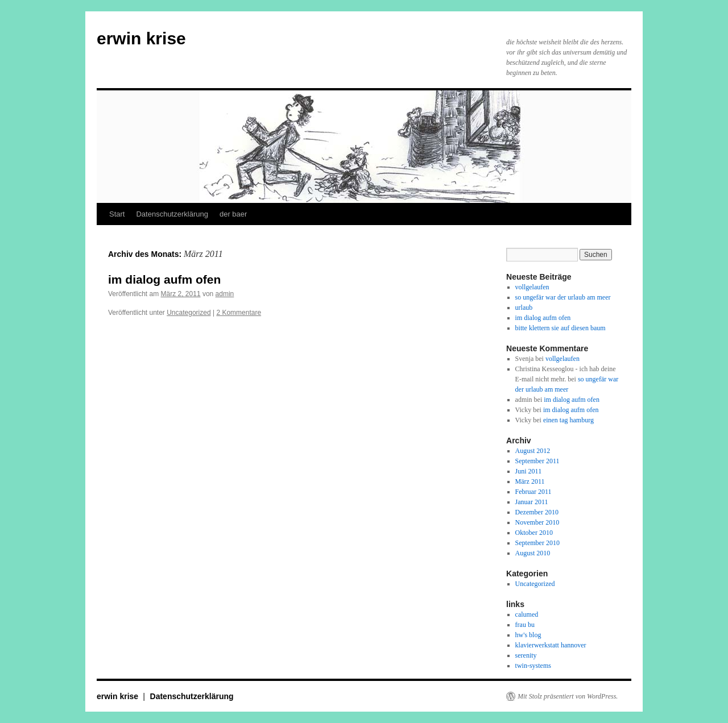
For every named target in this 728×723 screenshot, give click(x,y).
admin (225, 294)
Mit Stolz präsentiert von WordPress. (568, 696)
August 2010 (533, 553)
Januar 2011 (532, 502)
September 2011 (537, 461)
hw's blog (528, 635)
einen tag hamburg (568, 420)
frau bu (525, 625)
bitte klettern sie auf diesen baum (561, 328)
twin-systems (533, 666)
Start (117, 214)
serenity (526, 655)
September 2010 (537, 543)
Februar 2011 (533, 492)
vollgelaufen (532, 287)
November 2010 (537, 522)
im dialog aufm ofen (164, 279)
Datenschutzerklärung (172, 214)
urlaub (524, 308)
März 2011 (530, 481)
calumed (527, 614)
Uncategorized (189, 313)
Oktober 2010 (534, 533)
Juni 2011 (529, 471)
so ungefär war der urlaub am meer (563, 297)
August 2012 (533, 451)
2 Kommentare (239, 313)
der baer (233, 214)
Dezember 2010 (537, 512)
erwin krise (141, 38)
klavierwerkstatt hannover (551, 645)
